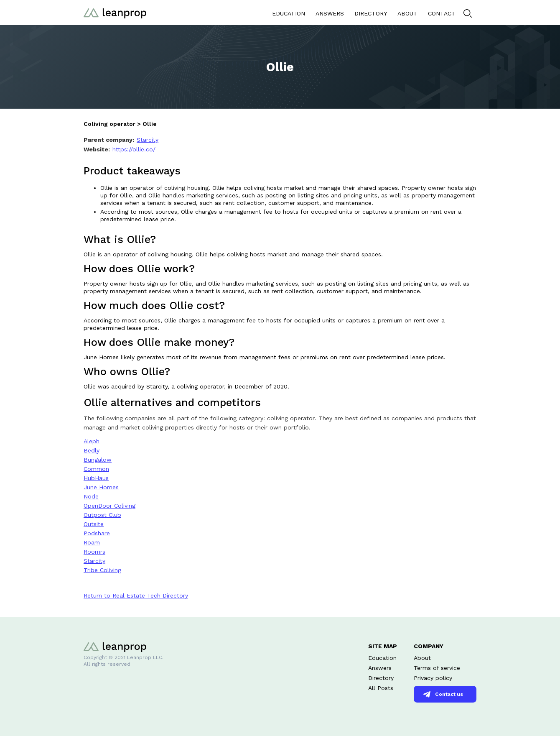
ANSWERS (330, 13)
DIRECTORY (371, 13)
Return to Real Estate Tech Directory (136, 595)
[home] (115, 12)
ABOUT (407, 13)
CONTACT (442, 13)
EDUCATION (289, 13)
